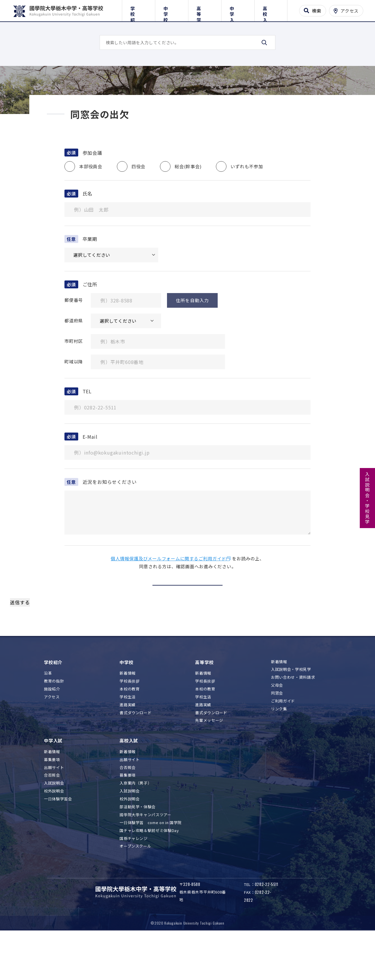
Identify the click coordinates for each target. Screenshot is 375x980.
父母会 (277, 730)
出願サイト (54, 813)
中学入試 (238, 10)
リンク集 (279, 754)
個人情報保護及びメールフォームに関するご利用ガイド (168, 604)
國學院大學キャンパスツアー (145, 860)
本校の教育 (129, 734)
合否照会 (52, 820)
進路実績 (128, 750)
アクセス (52, 742)
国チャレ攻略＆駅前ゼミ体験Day (149, 876)
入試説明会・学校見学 (368, 498)
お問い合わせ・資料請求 (293, 723)
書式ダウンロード (135, 758)
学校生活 (128, 742)
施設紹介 (52, 734)
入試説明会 (54, 828)
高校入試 (271, 10)
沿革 (48, 718)
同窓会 (277, 738)
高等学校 (205, 10)
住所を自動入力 (192, 345)
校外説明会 (54, 836)
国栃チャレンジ (134, 883)
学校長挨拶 (129, 726)
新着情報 (128, 718)
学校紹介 (138, 10)
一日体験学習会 (58, 844)
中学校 (172, 10)
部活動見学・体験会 (138, 852)
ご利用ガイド (283, 746)
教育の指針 (54, 726)
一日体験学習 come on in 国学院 (151, 868)
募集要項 (52, 805)
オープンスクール (135, 891)
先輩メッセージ (209, 766)
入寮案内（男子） (135, 828)
